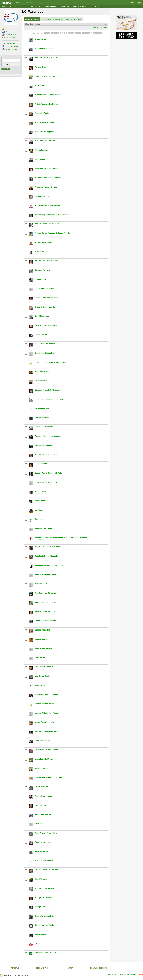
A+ (131, 3)
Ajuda (107, 7)
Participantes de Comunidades (52, 19)
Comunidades (16, 7)
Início (4, 7)
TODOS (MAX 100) (36, 33)
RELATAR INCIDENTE (98, 968)
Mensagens (8, 32)
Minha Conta (49, 7)
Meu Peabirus (32, 7)
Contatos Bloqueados (74, 19)
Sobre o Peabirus (79, 7)
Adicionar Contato (10, 46)
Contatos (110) (9, 35)
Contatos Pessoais (32, 19)
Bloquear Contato (10, 49)
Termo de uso (112, 975)
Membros (63, 7)
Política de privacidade (128, 975)
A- (133, 3)
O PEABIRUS (14, 968)
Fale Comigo (8, 44)
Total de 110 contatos (100, 27)
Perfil (6, 29)
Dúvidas (96, 7)
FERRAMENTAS (42, 968)
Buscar (4, 58)
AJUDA (70, 968)
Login (139, 3)
